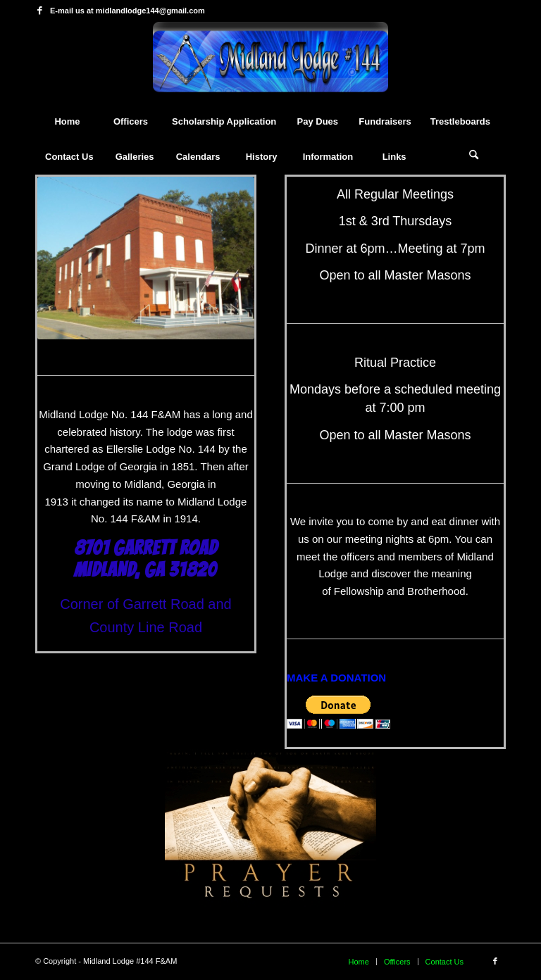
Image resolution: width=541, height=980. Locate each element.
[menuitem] (67, 122)
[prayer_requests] (270, 828)
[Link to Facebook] (39, 11)
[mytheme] (270, 63)
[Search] (474, 157)
